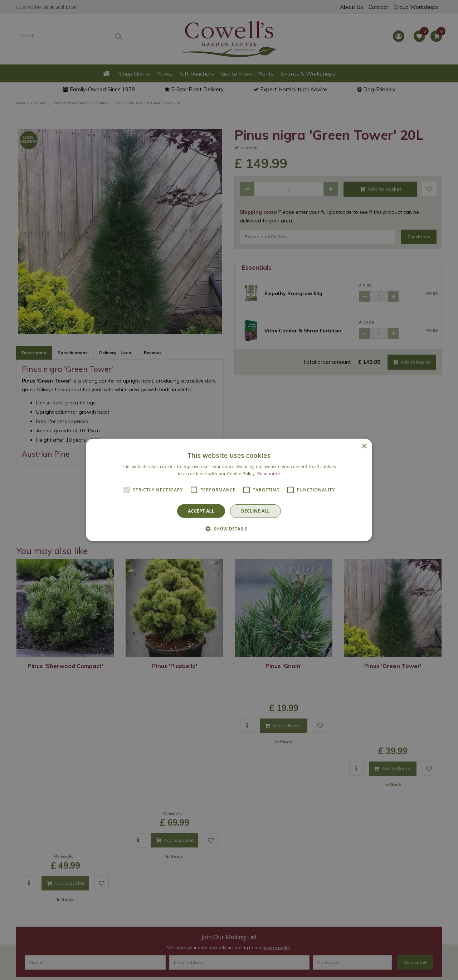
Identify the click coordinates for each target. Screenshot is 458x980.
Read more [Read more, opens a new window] (269, 474)
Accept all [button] (201, 511)
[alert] (229, 490)
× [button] (364, 446)
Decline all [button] (255, 511)
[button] (229, 529)
